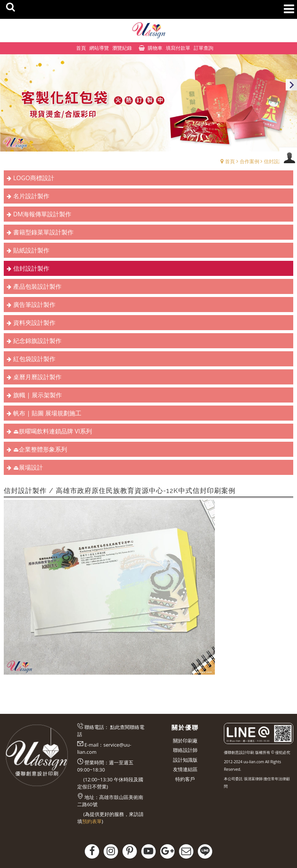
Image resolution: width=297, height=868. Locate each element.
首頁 (230, 161)
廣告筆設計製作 (34, 305)
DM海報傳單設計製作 (42, 214)
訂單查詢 (204, 48)
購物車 (155, 48)
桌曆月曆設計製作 (37, 377)
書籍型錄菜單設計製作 (43, 232)
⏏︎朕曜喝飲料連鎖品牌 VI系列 (53, 431)
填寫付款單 (178, 48)
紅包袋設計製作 (34, 359)
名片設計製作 (31, 196)
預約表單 (92, 821)
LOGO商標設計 (34, 178)
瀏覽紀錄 (122, 48)
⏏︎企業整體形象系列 (40, 449)
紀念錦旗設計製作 (37, 341)
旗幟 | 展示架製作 (38, 395)
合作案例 (250, 161)
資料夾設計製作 (34, 323)
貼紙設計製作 (31, 250)
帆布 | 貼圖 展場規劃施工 (47, 413)
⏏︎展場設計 (28, 467)
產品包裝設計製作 (37, 286)
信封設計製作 (279, 161)
